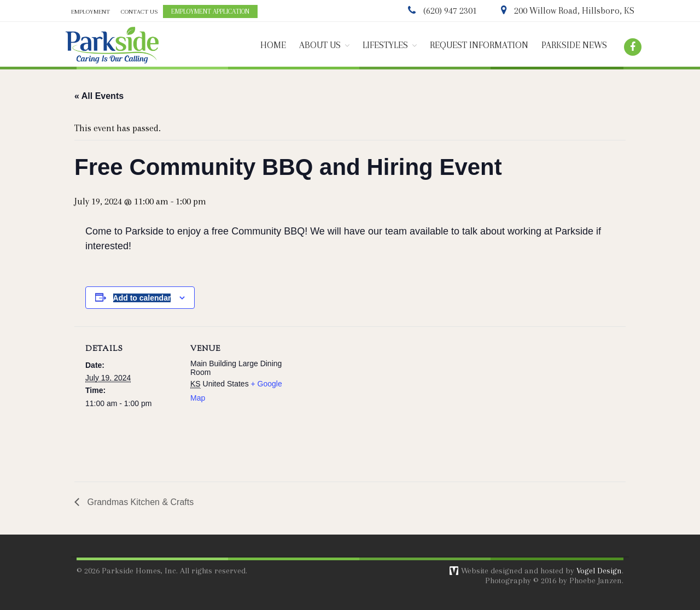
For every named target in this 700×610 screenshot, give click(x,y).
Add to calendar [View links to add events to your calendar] (142, 298)
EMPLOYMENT (91, 12)
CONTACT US (139, 12)
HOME (273, 45)
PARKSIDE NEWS (574, 45)
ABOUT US (320, 45)
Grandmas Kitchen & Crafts (139, 502)
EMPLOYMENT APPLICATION (210, 11)
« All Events (99, 96)
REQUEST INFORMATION (479, 45)
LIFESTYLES (385, 45)
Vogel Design (599, 571)
